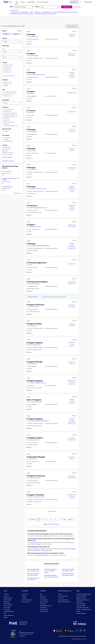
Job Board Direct (34, 56)
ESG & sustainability (81, 613)
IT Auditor (31, 92)
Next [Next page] (71, 519)
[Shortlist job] (74, 31)
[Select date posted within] (12, 103)
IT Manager (31, 34)
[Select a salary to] (12, 57)
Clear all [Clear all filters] (19, 31)
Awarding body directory (46, 606)
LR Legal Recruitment (36, 345)
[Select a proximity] (12, 41)
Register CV (74, 2)
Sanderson (34, 151)
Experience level (7, 129)
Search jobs (67, 7)
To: (3, 55)
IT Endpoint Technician (36, 476)
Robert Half (34, 170)
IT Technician (32, 206)
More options (6, 135)
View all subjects (44, 600)
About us (60, 594)
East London (6, 149)
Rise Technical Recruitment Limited (39, 208)
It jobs (31, 12)
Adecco (32, 94)
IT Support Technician (35, 305)
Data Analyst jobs (47, 12)
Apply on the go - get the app (51, 524)
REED (78, 591)
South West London (8, 153)
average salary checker (42, 555)
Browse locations (8, 604)
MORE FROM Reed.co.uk (65, 591)
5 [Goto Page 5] (55, 519)
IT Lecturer (31, 111)
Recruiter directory (8, 598)
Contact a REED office (9, 615)
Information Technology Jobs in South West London (50, 571)
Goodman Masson (35, 440)
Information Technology (10, 26)
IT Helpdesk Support (35, 438)
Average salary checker (9, 611)
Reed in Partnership (81, 604)
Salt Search (34, 459)
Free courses (43, 604)
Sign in (33, 544)
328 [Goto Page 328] (64, 519)
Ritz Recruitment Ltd (35, 478)
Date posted (6, 100)
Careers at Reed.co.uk (63, 596)
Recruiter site (25, 594)
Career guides (43, 608)
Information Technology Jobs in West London (68, 570)
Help (5, 613)
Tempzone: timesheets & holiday (84, 594)
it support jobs (66, 549)
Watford (5, 151)
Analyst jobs (38, 12)
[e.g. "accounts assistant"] (24, 7)
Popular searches (8, 606)
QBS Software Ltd (35, 284)
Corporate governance (63, 600)
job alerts (34, 542)
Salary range (6, 46)
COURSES (43, 591)
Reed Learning (80, 602)
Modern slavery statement (64, 602)
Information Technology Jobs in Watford (45, 14)
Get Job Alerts (33, 297)
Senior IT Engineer (34, 400)
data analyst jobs (47, 550)
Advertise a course (44, 610)
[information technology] (7, 34)
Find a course (43, 598)
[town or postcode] (50, 7)
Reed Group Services (81, 598)
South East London (8, 154)
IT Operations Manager (36, 457)
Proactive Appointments (36, 402)
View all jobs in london (9, 161)
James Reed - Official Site (82, 608)
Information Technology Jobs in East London (22, 14)
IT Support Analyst (34, 324)
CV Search (24, 598)
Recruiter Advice (26, 602)
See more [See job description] (29, 44)
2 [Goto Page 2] (43, 519)
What (11, 7)
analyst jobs (37, 550)
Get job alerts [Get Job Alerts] (72, 26)
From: (4, 49)
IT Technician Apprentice (37, 263)
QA (31, 265)
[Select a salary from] (12, 52)
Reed (32, 113)
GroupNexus (34, 326)
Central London (7, 147)
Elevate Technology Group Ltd (37, 497)
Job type (5, 63)
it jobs (32, 550)
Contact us (6, 594)
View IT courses (18, 193)
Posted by (5, 80)
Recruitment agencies (27, 600)
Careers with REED (81, 606)
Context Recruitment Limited (38, 75)
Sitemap (6, 617)
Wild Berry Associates (36, 227)
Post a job (24, 596)
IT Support (31, 54)
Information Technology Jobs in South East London (51, 576)
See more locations (7, 157)
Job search (6, 596)
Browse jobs (78, 7)
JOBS (5, 591)
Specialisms (5, 107)
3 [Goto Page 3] (47, 519)
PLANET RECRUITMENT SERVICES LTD (40, 246)
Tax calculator (7, 610)
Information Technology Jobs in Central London (65, 12)
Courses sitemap (44, 611)
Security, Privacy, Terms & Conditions (77, 636)
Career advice (7, 608)
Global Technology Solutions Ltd (39, 383)
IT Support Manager (35, 362)
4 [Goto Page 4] (51, 519)
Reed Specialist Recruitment (83, 600)
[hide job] (76, 31)
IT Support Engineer (35, 343)
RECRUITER (25, 591)
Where (37, 7)
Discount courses (44, 602)
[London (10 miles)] (17, 34)
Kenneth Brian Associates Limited (39, 189)
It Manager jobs (24, 12)
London (23, 26)
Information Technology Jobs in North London (68, 574)
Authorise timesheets (81, 596)
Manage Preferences (63, 636)
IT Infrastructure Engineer (37, 282)
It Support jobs (15, 12)
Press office (61, 598)
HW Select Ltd (34, 37)
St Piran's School (34, 307)
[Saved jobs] (88, 2)
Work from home (7, 600)
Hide (4, 90)
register (38, 544)
